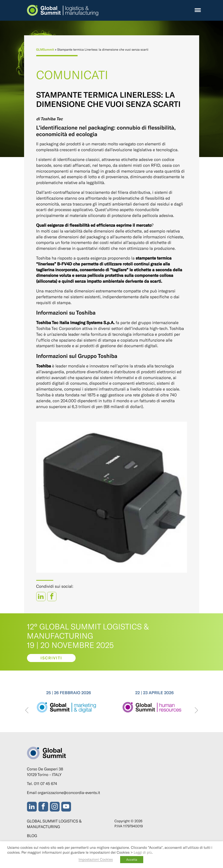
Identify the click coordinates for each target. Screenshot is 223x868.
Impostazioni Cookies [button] (96, 859)
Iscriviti (51, 658)
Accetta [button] (132, 859)
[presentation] (27, 711)
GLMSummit (45, 49)
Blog (32, 836)
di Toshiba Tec (50, 119)
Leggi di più (143, 852)
